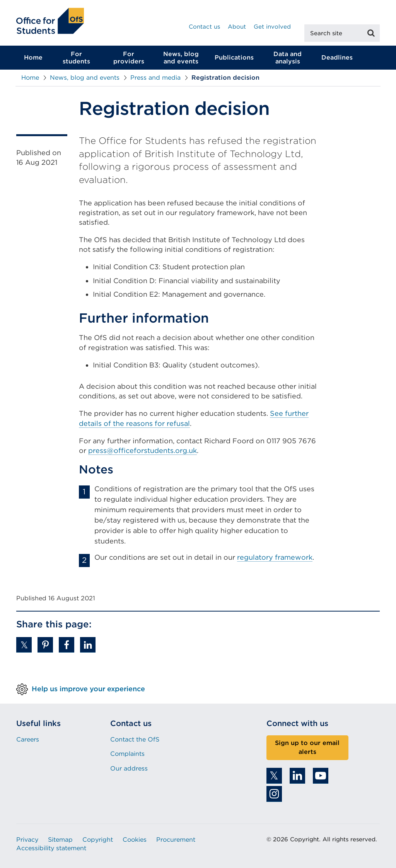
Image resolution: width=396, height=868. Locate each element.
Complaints (127, 754)
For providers (129, 58)
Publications (234, 57)
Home (33, 57)
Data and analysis (288, 58)
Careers (28, 739)
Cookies (135, 840)
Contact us (204, 27)
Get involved (272, 27)
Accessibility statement (51, 848)
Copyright (98, 840)
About (237, 27)
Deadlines (337, 57)
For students (76, 58)
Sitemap (60, 840)
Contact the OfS (135, 739)
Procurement (176, 840)
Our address (129, 768)
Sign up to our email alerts (307, 747)
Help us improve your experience (88, 689)
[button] (24, 645)
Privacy (27, 840)
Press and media (155, 78)
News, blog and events (181, 58)
